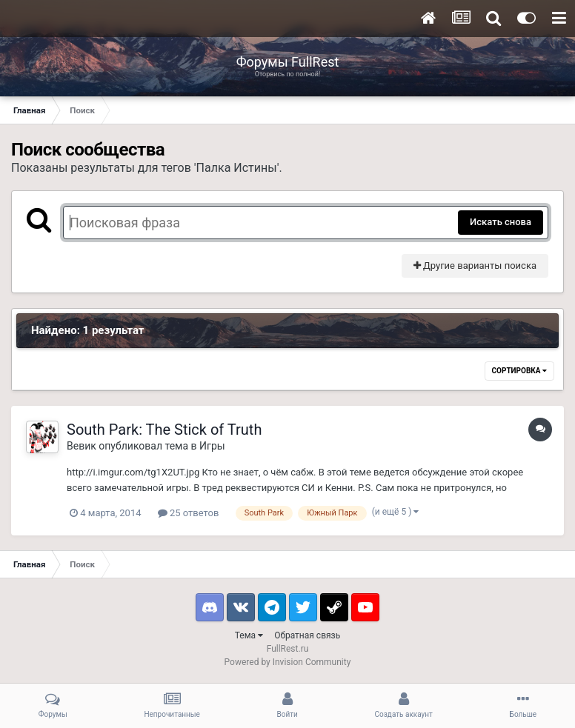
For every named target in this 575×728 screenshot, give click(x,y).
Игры (212, 446)
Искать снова (501, 222)
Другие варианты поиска (475, 266)
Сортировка (519, 371)
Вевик (82, 446)
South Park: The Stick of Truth (164, 430)
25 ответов (189, 513)
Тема (249, 635)
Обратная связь (307, 635)
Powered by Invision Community (288, 662)
